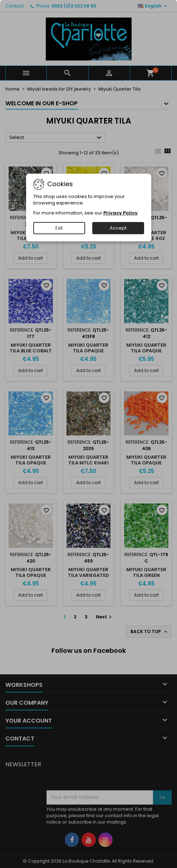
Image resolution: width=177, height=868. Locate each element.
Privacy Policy (121, 213)
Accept (118, 228)
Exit (59, 228)
